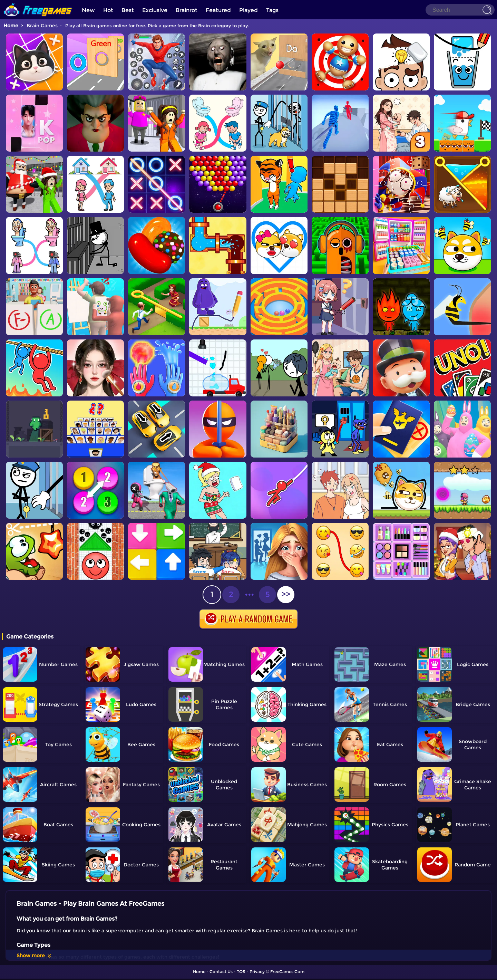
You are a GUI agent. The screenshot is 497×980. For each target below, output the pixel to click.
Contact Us (221, 972)
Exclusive (155, 10)
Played (248, 10)
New (88, 10)
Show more (34, 955)
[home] (38, 3)
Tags (272, 10)
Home (11, 26)
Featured (218, 10)
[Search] (460, 10)
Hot (108, 10)
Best (128, 10)
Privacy (257, 972)
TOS (241, 972)
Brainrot (187, 10)
